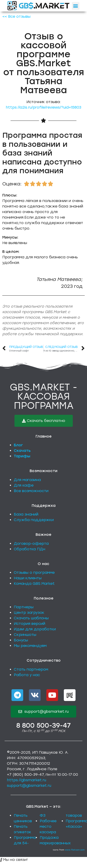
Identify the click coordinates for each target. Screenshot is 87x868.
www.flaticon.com (75, 850)
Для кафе (24, 485)
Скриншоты (25, 635)
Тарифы (22, 456)
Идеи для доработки (35, 629)
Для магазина (27, 480)
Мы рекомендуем (30, 646)
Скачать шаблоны (31, 618)
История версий (29, 624)
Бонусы (21, 640)
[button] (76, 6)
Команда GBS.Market (34, 584)
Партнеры (24, 607)
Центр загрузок (29, 613)
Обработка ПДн (29, 549)
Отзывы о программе (34, 572)
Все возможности (31, 491)
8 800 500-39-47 (43, 725)
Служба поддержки (34, 520)
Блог (18, 445)
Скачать (22, 451)
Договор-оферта (31, 544)
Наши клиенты (28, 578)
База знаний (26, 514)
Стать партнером (31, 669)
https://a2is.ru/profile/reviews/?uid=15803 (43, 107)
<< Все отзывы (16, 16)
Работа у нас (27, 675)
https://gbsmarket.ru (27, 780)
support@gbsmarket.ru (29, 786)
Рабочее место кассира (48, 826)
